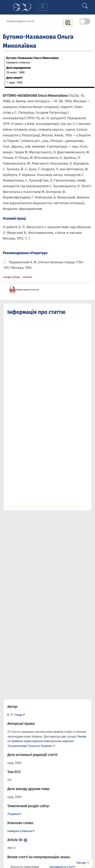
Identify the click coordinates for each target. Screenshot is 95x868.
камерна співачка (20, 831)
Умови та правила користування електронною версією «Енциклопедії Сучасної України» (47, 741)
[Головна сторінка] (22, 7)
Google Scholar (12, 277)
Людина (13, 814)
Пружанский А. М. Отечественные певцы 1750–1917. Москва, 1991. (44, 265)
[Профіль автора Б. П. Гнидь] (16, 715)
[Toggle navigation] (43, 7)
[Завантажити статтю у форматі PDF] (24, 290)
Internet (27, 277)
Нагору (83, 863)
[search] (85, 4)
